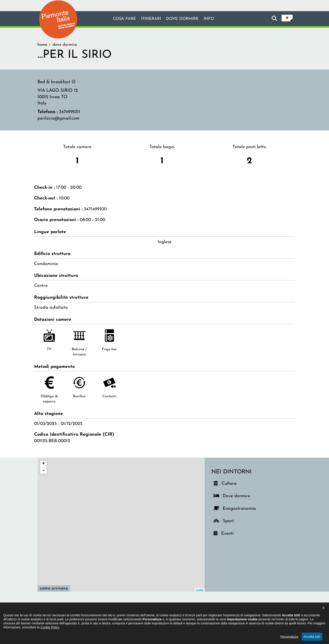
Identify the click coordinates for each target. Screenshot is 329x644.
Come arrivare (54, 588)
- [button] (43, 470)
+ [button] (44, 464)
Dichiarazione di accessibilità (140, 616)
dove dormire (65, 45)
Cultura (229, 483)
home (42, 45)
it (287, 18)
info (213, 19)
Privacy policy (183, 616)
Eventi (229, 533)
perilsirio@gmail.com (59, 118)
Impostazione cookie (219, 616)
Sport (231, 520)
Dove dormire (184, 19)
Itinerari (150, 19)
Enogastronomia (239, 508)
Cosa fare (121, 19)
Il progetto (100, 616)
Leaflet (200, 590)
